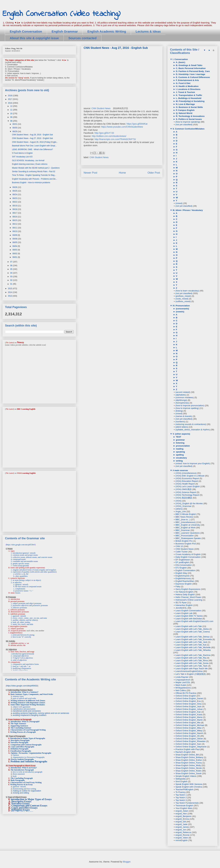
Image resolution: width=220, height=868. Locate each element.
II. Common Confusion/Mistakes (188, 129)
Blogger (127, 862)
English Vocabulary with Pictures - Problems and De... (34, 179)
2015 (10, 289)
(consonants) (182, 309)
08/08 (15, 239)
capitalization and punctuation (24, 709)
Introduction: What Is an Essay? (24, 768)
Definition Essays (21, 810)
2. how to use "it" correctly (21, 637)
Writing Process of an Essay (21, 785)
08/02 (15, 254)
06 (12, 266)
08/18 (15, 209)
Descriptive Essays (21, 801)
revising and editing (21, 793)
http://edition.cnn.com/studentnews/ (109, 136)
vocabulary (181, 458)
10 (12, 114)
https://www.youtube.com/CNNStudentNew (122, 127)
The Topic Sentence (18, 724)
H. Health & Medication (187, 86)
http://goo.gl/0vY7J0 (104, 133)
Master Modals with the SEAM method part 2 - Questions (36, 168)
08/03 (15, 250)
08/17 (15, 213)
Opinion (16, 755)
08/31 (15, 124)
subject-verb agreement (22, 707)
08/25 (15, 191)
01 (12, 284)
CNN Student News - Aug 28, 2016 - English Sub (32, 135)
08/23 (15, 198)
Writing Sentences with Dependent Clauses (28, 703)
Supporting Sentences (19, 726)
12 (12, 106)
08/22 (15, 202)
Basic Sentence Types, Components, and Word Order (32, 694)
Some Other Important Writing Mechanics (28, 705)
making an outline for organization (27, 791)
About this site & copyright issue (34, 38)
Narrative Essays (20, 804)
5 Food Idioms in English (22, 153)
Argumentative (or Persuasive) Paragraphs (29, 757)
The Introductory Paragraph (22, 770)
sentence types (18, 696)
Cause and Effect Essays (25, 808)
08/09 (15, 235)
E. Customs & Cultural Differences (193, 77)
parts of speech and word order (24, 698)
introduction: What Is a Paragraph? (25, 722)
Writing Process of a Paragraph (23, 732)
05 (12, 269)
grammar (180, 440)
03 (12, 277)
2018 (10, 96)
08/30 (15, 128)
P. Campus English (185, 110)
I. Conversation (180, 59)
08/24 (15, 195)
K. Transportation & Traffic (189, 95)
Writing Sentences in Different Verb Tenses (28, 701)
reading (179, 449)
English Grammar (65, 32)
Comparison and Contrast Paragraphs (26, 745)
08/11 (15, 228)
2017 (10, 99)
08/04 (15, 246)
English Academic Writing (107, 32)
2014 (10, 292)
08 (12, 121)
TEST (178, 437)
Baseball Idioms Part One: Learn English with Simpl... (34, 146)
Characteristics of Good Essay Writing (26, 782)
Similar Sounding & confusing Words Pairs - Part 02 (34, 172)
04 (12, 273)
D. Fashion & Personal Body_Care (192, 71)
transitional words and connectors (27, 711)
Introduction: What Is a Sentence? (25, 692)
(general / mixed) (19, 787)
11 (12, 110)
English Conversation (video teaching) (61, 14)
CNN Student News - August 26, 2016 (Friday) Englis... (35, 142)
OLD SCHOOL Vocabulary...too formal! (28, 160)
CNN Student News (101, 108)
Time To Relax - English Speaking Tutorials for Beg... (34, 175)
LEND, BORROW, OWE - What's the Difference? (32, 149)
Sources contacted (82, 38)
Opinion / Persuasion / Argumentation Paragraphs (31, 753)
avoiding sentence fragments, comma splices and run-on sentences (41, 713)
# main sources (180, 470)
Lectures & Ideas (148, 32)
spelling (179, 455)
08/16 (15, 217)
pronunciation (183, 446)
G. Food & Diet (183, 83)
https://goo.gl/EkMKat (137, 124)
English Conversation (26, 32)
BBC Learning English (26, 409)
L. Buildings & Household (188, 98)
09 (12, 117)
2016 (10, 103)
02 (12, 280)
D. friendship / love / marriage (190, 74)
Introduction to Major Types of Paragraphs (28, 738)
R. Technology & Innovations (190, 116)
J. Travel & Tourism (185, 92)
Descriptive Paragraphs (20, 740)
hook (15, 776)
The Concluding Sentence (21, 728)
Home (122, 173)
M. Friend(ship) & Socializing (190, 101)
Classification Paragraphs (21, 751)
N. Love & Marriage (185, 104)
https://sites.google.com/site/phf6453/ (22, 686)
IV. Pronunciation (181, 306)
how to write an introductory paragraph (27, 772)
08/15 (15, 220)
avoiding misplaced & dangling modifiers (30, 715)
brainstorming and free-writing (24, 789)
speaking (180, 452)
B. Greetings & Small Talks (189, 65)
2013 (10, 296)
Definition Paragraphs (19, 749)
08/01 (15, 257)
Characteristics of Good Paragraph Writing (28, 730)
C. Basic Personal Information (190, 68)
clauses (18, 593)
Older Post (154, 173)
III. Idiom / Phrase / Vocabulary (187, 210)
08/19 (15, 206)
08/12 (15, 224)
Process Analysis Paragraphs (22, 759)
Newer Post (90, 173)
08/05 (15, 242)
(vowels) (180, 312)
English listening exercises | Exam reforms (30, 164)
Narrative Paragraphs (19, 742)
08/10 (15, 231)
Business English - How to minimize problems (31, 183)
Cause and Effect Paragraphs (22, 747)
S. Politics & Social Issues (188, 119)
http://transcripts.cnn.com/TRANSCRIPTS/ (115, 139)
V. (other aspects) (181, 434)
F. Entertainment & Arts (187, 80)
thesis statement (19, 774)
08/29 (15, 132)
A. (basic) (180, 62)
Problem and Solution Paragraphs (29, 761)
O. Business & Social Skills (189, 107)
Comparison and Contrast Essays (29, 806)
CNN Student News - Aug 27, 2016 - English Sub (32, 138)
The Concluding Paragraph (22, 778)
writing (179, 461)
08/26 (15, 187)
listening (180, 443)
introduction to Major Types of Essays (31, 799)
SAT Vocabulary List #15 (22, 157)
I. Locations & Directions (188, 89)
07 (12, 262)
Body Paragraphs (18, 780)
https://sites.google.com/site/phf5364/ (21, 545)
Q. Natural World (184, 113)
